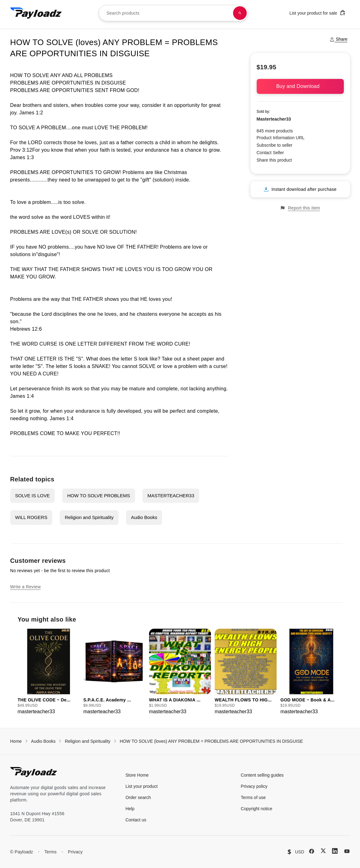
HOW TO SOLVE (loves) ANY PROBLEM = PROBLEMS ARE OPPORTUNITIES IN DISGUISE (211, 741)
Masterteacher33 (274, 119)
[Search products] (240, 13)
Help (130, 809)
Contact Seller (270, 153)
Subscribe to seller (275, 145)
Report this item (300, 208)
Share (338, 39)
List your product (142, 786)
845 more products (275, 131)
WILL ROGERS (31, 517)
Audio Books (144, 517)
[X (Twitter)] (323, 851)
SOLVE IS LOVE (33, 496)
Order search (138, 797)
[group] (49, 672)
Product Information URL (281, 138)
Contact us (136, 820)
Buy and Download (300, 86)
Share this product (274, 160)
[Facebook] (312, 851)
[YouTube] (347, 851)
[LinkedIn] (335, 851)
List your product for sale (317, 13)
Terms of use (253, 797)
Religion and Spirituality (89, 517)
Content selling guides (262, 775)
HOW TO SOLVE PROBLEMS (99, 496)
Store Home (137, 775)
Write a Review (26, 587)
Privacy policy (254, 786)
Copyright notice (257, 809)
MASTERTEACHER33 (171, 496)
